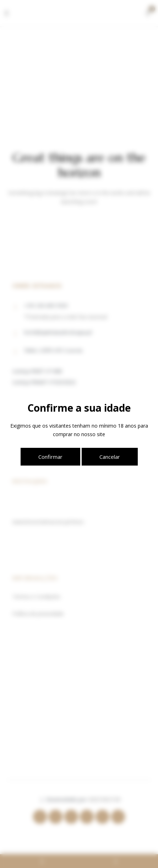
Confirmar (50, 457)
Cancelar (110, 457)
